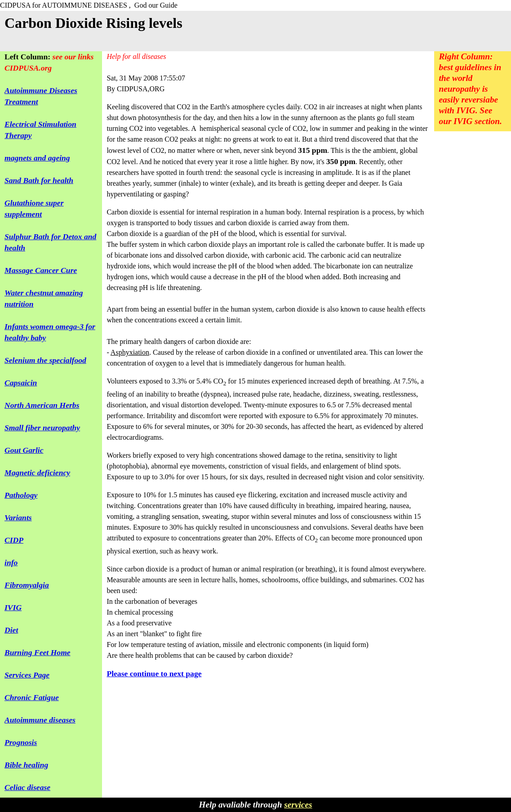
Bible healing (26, 765)
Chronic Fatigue (32, 697)
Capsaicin (21, 383)
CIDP (14, 540)
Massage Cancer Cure (41, 270)
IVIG (13, 607)
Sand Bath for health (39, 180)
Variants (18, 518)
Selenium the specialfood (45, 360)
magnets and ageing (37, 158)
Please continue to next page (154, 674)
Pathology (21, 495)
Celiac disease (27, 787)
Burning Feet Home (38, 652)
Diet (11, 630)
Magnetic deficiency (37, 473)
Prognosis (21, 742)
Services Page (27, 675)
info (11, 562)
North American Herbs (42, 405)
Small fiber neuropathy (42, 428)
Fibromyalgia (27, 585)
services (298, 805)
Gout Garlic (24, 450)
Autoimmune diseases (40, 720)
